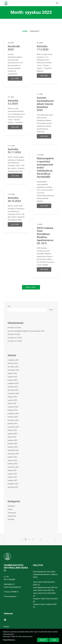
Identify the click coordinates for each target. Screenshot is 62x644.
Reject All (43, 641)
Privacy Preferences (9, 641)
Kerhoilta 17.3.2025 (43, 48)
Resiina (6, 627)
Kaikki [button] (25, 31)
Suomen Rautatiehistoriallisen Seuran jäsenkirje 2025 (45, 114)
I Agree (54, 641)
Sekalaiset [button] (35, 31)
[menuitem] (25, 31)
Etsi (9, 306)
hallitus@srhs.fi (9, 584)
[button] (57, 3)
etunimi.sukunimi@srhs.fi (12, 587)
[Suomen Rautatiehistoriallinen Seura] (16, 3)
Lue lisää (15, 78)
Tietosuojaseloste (10, 596)
